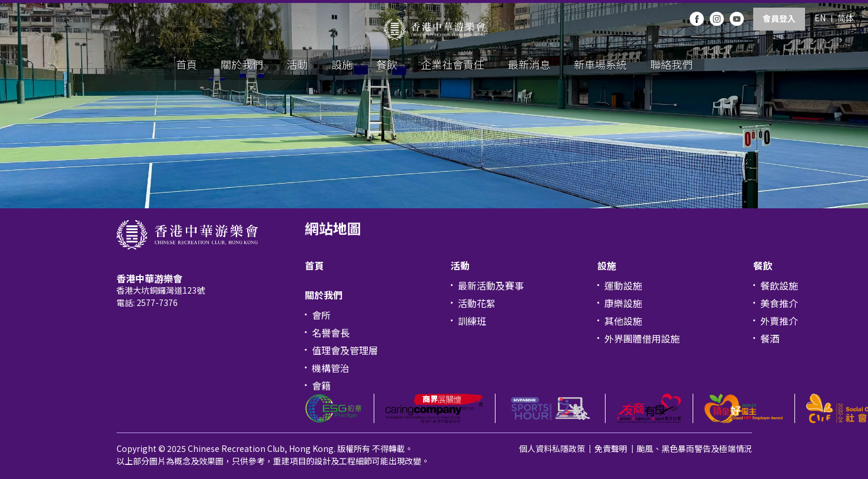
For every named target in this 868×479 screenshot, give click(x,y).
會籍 (321, 385)
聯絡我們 (671, 64)
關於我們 (242, 64)
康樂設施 (623, 303)
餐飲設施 (779, 285)
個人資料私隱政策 (552, 448)
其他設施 (623, 321)
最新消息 (529, 64)
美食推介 (779, 303)
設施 (342, 64)
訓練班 (472, 321)
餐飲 (387, 64)
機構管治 (331, 368)
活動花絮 (477, 303)
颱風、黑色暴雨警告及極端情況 (694, 448)
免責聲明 (611, 448)
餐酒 (770, 338)
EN (820, 18)
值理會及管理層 (345, 350)
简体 (846, 18)
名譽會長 (331, 332)
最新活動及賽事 (491, 285)
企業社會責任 (453, 64)
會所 (321, 315)
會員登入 (779, 18)
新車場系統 (600, 64)
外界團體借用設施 (642, 338)
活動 (297, 64)
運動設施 (623, 285)
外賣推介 (779, 321)
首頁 (187, 64)
